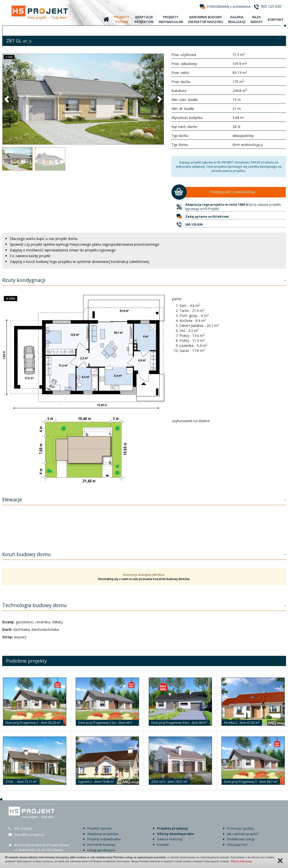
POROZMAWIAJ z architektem (229, 6)
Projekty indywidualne (104, 839)
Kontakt (163, 845)
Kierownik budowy (101, 845)
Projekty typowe (99, 828)
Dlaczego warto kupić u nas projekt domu (44, 239)
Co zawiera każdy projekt (30, 256)
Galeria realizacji (170, 839)
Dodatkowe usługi (241, 839)
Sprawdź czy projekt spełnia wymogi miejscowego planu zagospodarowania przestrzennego (84, 244)
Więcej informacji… (242, 861)
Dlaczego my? (237, 845)
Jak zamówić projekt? (243, 834)
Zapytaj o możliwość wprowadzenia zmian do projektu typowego (63, 250)
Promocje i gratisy (240, 828)
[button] (7, 99)
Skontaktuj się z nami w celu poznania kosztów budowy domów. (144, 579)
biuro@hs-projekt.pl (29, 835)
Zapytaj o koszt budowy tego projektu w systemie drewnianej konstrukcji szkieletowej (79, 262)
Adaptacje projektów (103, 834)
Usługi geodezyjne (101, 850)
